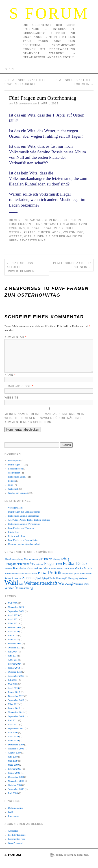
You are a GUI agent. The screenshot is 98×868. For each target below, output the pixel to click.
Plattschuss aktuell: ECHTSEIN (72, 265)
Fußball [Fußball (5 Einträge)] (70, 563)
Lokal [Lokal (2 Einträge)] (71, 569)
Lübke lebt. (14, 532)
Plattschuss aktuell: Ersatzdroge (24, 516)
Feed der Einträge (17, 835)
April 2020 (13, 631)
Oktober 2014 (15, 648)
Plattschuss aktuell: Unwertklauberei (22, 267)
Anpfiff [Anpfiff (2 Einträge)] (40, 559)
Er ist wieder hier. (17, 536)
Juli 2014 (13, 652)
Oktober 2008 (15, 785)
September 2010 (16, 728)
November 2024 (16, 607)
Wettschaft (13, 489)
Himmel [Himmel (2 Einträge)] (8, 569)
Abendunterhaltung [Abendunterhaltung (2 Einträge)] (14, 559)
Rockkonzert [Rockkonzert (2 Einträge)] (85, 574)
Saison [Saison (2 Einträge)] (8, 578)
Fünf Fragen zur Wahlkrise (21, 528)
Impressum (14, 816)
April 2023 (13, 615)
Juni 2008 (13, 793)
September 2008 (16, 789)
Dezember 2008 (16, 777)
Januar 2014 (14, 668)
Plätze (30, 232)
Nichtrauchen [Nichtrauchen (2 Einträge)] (31, 574)
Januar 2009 (14, 773)
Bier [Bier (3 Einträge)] (47, 559)
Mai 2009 (13, 761)
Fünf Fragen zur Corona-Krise (23, 540)
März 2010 (13, 740)
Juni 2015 (13, 635)
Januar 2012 (14, 708)
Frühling (17, 228)
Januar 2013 (14, 692)
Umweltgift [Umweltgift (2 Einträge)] (62, 578)
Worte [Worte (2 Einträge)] (87, 584)
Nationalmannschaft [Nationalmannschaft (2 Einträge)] (14, 574)
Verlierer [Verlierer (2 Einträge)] (83, 578)
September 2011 (16, 716)
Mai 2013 (13, 684)
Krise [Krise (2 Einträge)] (59, 569)
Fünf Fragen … (16, 465)
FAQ (10, 812)
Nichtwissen (14, 473)
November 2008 (16, 781)
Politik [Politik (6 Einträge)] (55, 573)
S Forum (49, 13)
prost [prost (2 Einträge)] (76, 574)
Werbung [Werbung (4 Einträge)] (65, 583)
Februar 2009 (15, 769)
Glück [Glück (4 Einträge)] (83, 564)
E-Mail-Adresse (19, 386)
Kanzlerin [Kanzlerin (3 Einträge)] (20, 568)
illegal (33, 228)
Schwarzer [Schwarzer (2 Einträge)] (16, 578)
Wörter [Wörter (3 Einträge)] (9, 588)
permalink (68, 236)
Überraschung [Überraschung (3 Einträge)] (24, 588)
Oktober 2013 (15, 672)
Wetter (15, 236)
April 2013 (13, 688)
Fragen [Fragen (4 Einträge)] (50, 564)
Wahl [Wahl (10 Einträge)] (11, 582)
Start (10, 69)
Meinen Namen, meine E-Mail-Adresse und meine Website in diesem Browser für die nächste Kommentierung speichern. (46, 418)
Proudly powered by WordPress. (72, 855)
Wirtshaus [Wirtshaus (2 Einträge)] (78, 584)
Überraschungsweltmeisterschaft (24, 544)
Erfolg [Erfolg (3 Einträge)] (65, 559)
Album (71, 224)
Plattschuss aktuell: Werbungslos (24, 524)
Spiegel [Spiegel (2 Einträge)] (45, 578)
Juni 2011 (13, 720)
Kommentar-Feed (17, 839)
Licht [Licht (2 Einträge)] (65, 569)
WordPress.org (15, 843)
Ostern (15, 232)
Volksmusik (73, 232)
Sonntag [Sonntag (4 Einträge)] (29, 578)
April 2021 (13, 619)
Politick (12, 481)
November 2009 (16, 749)
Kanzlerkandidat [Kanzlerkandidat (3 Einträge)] (38, 568)
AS (16, 104)
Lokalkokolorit (15, 469)
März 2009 (13, 765)
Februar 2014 (15, 664)
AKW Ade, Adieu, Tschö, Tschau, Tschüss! (29, 520)
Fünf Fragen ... (22, 224)
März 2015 (13, 639)
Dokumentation (16, 808)
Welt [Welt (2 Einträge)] (21, 584)
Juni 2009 (13, 757)
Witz (28, 236)
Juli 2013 (13, 680)
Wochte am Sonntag (18, 493)
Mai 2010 (13, 732)
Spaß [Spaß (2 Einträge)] (38, 578)
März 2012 (13, 704)
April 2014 (13, 660)
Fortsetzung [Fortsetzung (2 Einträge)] (38, 564)
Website (11, 398)
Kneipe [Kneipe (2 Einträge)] (53, 569)
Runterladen (49, 232)
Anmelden (13, 831)
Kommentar (15, 337)
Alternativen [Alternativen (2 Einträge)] (29, 559)
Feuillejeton (14, 460)
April (83, 224)
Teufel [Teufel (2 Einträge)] (53, 578)
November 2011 (16, 712)
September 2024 (16, 611)
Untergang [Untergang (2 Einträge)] (73, 578)
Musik (59, 228)
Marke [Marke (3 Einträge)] (79, 568)
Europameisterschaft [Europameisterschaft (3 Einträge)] (18, 564)
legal (47, 228)
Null (70, 228)
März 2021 (13, 623)
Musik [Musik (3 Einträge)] (88, 568)
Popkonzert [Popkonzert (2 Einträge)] (68, 574)
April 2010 (13, 736)
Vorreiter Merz (15, 508)
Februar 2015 (15, 643)
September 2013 (16, 676)
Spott (11, 485)
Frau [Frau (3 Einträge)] (59, 564)
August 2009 (14, 753)
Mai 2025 (13, 603)
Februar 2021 (15, 627)
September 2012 (16, 700)
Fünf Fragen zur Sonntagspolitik (24, 512)
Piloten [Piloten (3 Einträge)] (43, 573)
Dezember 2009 (16, 745)
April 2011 (13, 724)
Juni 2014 (13, 656)
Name (10, 375)
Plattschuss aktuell (17, 477)
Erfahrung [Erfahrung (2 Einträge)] (55, 559)
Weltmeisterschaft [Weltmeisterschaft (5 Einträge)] (41, 583)
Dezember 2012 (16, 696)
